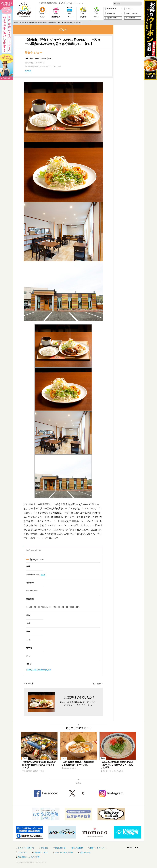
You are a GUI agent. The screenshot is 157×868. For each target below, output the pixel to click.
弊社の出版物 (77, 848)
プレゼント (22, 852)
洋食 (50, 58)
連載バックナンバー (98, 848)
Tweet (28, 71)
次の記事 (97, 684)
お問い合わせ (85, 852)
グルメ (24, 23)
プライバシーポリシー (64, 852)
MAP (43, 575)
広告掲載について (41, 852)
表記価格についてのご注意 (29, 857)
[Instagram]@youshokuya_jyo (38, 669)
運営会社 (44, 848)
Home (17, 23)
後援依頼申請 (60, 848)
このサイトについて (26, 848)
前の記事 (30, 684)
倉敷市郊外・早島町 (32, 58)
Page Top (132, 848)
